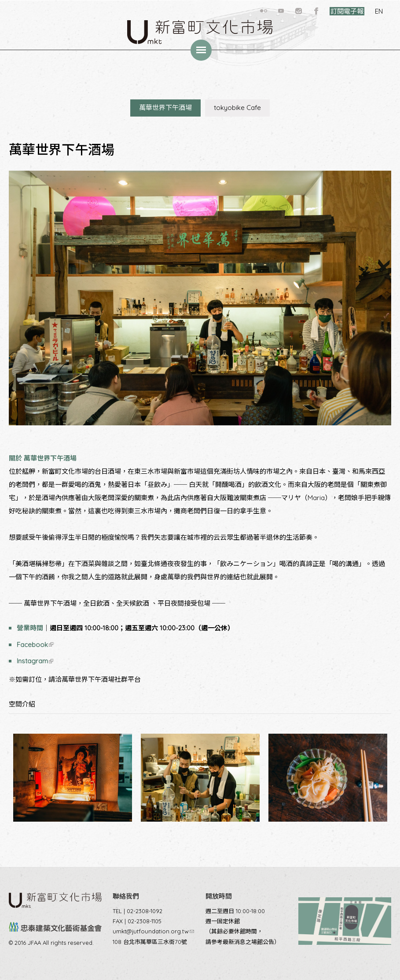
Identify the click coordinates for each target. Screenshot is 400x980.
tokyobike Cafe (237, 108)
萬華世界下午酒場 (165, 108)
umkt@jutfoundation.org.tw (153, 931)
